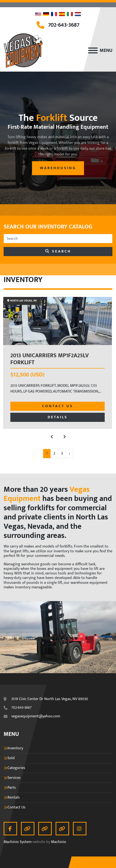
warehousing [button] (58, 168)
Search (58, 251)
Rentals (14, 798)
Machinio (59, 842)
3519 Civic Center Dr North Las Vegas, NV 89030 (50, 699)
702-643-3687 (64, 25)
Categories (16, 768)
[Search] (58, 239)
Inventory (15, 748)
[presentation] (52, 436)
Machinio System (18, 842)
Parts (12, 788)
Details (58, 417)
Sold (11, 758)
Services (14, 778)
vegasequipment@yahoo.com (36, 716)
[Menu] (93, 50)
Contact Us (58, 406)
